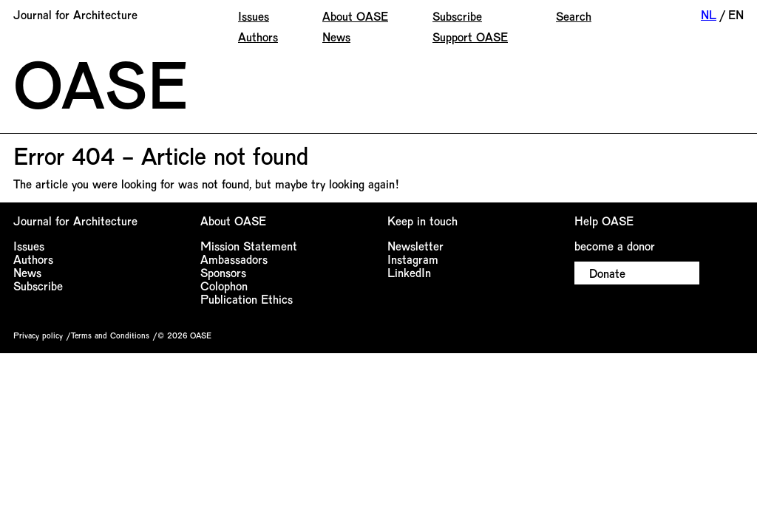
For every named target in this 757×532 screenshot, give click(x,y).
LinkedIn (409, 272)
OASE (101, 83)
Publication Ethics (247, 299)
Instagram (413, 259)
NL (709, 14)
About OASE (355, 16)
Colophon (224, 286)
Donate (607, 273)
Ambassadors (234, 259)
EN (736, 14)
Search (574, 16)
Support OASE (470, 37)
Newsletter (415, 246)
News (336, 37)
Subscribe (457, 16)
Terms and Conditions (110, 335)
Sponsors (223, 272)
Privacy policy (38, 335)
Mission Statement (249, 246)
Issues (254, 16)
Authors (258, 37)
